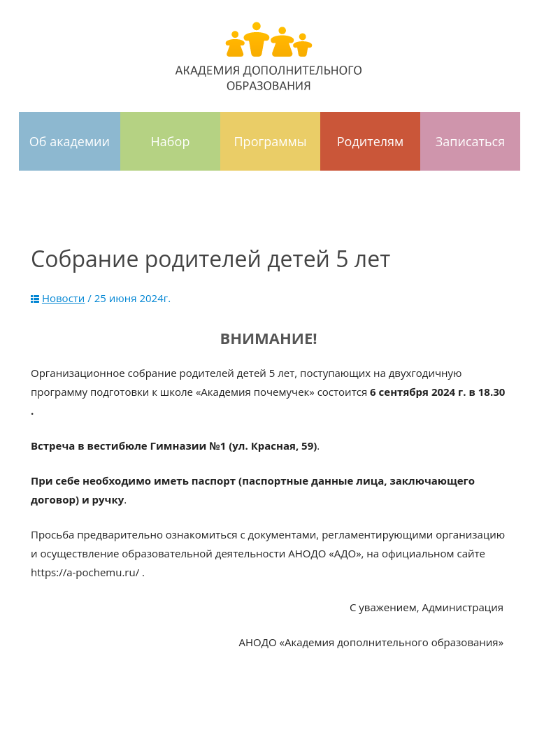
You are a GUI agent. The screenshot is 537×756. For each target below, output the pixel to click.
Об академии (70, 141)
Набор (171, 141)
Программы (271, 141)
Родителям (371, 141)
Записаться (470, 141)
